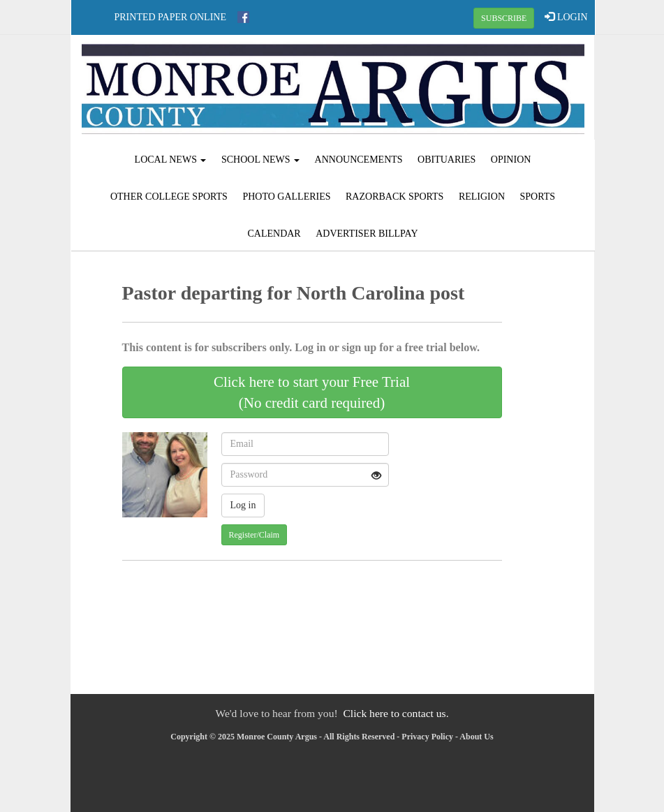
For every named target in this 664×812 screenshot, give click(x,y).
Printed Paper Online (171, 17)
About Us (476, 737)
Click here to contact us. (396, 713)
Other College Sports (169, 197)
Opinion (511, 160)
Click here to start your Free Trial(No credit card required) (312, 392)
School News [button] (260, 160)
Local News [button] (171, 160)
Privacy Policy (427, 737)
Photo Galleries (286, 197)
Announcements (359, 160)
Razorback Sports (394, 197)
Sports (538, 197)
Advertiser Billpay (367, 234)
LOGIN (566, 17)
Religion (482, 197)
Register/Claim (254, 535)
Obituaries (447, 160)
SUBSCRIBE (504, 18)
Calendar (274, 234)
